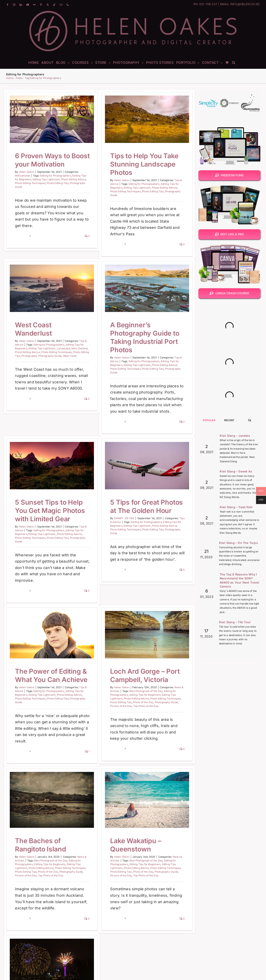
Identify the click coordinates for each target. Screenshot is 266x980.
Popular (209, 420)
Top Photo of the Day (138, 682)
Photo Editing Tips (58, 183)
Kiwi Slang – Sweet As (236, 471)
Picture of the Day (113, 682)
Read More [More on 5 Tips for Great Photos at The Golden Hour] (125, 534)
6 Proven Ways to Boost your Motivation (52, 160)
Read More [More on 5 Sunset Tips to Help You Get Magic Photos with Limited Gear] (37, 555)
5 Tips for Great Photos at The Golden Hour (154, 470)
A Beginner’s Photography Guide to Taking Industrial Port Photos (122, 344)
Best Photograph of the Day (138, 667)
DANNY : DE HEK (132, 482)
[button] (234, 62)
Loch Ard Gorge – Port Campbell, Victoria (137, 652)
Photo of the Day (135, 678)
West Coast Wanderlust (64, 288)
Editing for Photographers (56, 176)
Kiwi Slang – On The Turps (238, 543)
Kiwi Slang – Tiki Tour (235, 622)
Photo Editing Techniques (30, 183)
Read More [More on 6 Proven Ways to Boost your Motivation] (22, 236)
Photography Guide (159, 678)
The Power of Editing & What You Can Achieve (51, 652)
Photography (60, 315)
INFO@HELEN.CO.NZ (245, 4)
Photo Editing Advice (74, 179)
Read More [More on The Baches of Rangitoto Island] (52, 856)
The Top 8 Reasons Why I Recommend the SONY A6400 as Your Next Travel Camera (239, 580)
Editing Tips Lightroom (46, 179)
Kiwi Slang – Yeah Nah (236, 507)
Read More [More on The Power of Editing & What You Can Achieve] (22, 728)
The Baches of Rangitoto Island (71, 782)
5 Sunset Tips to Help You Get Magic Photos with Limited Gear (65, 475)
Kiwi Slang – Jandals (235, 436)
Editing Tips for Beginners (137, 671)
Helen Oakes (27, 172)
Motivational (22, 176)
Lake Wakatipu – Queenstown (113, 829)
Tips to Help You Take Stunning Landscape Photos (137, 164)
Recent (229, 420)
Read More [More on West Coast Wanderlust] (52, 358)
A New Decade (54, 951)
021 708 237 (208, 4)
